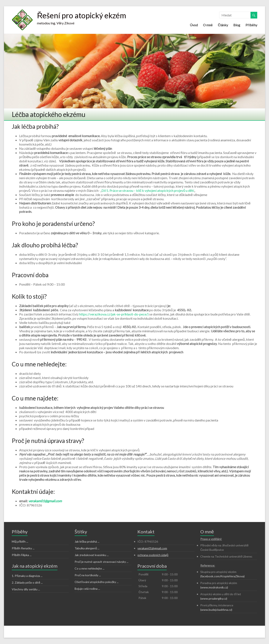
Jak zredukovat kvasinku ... (92, 555)
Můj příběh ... (20, 541)
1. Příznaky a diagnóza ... (27, 576)
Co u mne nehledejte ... (90, 568)
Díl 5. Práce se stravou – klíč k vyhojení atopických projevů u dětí (148, 190)
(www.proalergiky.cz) (214, 598)
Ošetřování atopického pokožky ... (97, 582)
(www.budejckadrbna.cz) (216, 610)
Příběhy (251, 25)
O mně (208, 25)
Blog (237, 25)
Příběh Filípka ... (22, 555)
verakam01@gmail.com (45, 501)
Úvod (194, 25)
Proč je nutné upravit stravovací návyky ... (102, 562)
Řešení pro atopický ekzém (82, 15)
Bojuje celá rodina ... (87, 589)
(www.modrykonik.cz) (214, 587)
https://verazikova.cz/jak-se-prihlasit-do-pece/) (114, 314)
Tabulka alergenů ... (87, 548)
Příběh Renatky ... (23, 548)
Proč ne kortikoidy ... (88, 575)
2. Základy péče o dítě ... (27, 582)
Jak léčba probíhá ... (87, 541)
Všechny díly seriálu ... (26, 589)
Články (223, 25)
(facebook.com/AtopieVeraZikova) (222, 576)
